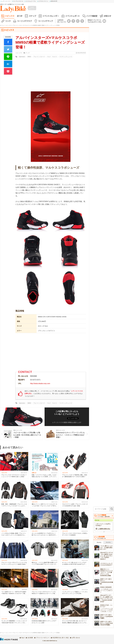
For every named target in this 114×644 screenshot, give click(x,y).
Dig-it (23, 638)
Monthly (108, 542)
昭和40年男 (54, 1)
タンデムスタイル (18, 1)
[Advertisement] (51, 352)
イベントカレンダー (51, 16)
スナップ (32, 16)
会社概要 (30, 638)
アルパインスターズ (39, 57)
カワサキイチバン (43, 1)
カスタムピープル (31, 1)
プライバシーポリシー (43, 638)
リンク (8, 21)
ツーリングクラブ (24, 21)
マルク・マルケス (52, 57)
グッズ (28, 53)
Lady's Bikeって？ (32, 8)
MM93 (29, 57)
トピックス (10, 16)
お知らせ (107, 16)
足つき (20, 16)
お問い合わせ (76, 638)
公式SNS (62, 21)
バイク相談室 (92, 16)
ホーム (2, 25)
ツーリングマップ (45, 21)
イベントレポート (73, 16)
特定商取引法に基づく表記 (61, 638)
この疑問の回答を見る (104, 529)
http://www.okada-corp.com (40, 383)
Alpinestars (22, 57)
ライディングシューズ (66, 57)
